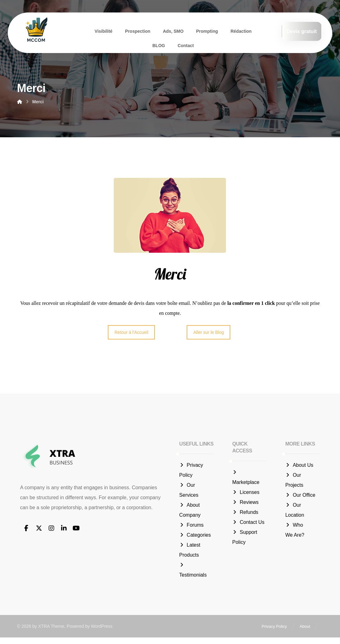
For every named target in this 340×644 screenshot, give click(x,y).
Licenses (246, 493)
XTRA (44, 633)
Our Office (300, 496)
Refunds (245, 513)
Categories (195, 536)
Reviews (245, 503)
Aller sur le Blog (208, 333)
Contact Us (248, 523)
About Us (299, 466)
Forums (191, 526)
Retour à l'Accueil (131, 333)
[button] (26, 529)
